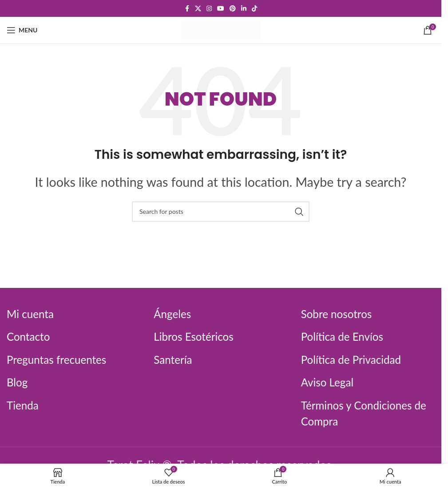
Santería (174, 359)
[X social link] (198, 9)
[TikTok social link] (254, 9)
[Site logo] (221, 29)
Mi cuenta (32, 314)
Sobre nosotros (339, 314)
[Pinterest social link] (233, 9)
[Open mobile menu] (22, 30)
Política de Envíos (345, 336)
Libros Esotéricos (196, 336)
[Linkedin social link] (244, 9)
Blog (18, 382)
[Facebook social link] (187, 9)
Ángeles (174, 314)
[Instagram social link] (209, 9)
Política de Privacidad (355, 359)
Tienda (24, 405)
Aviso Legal (329, 382)
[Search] (221, 212)
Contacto (30, 336)
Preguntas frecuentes (60, 359)
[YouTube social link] (221, 9)
